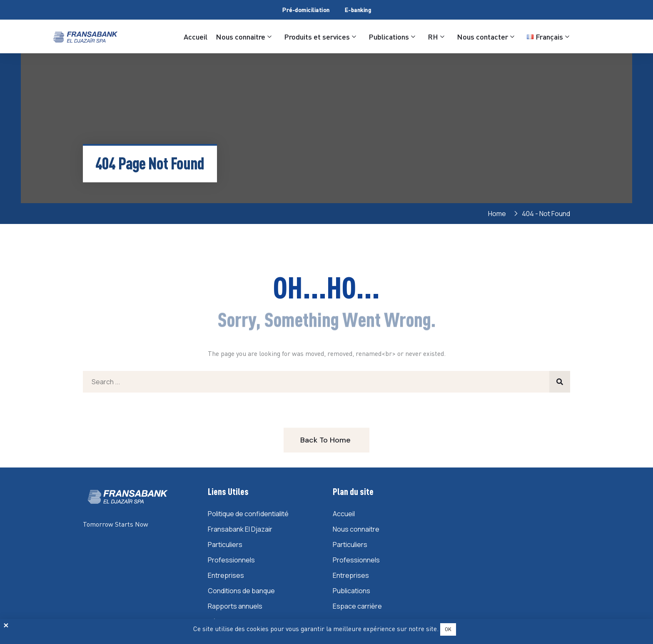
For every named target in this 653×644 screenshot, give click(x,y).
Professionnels (231, 560)
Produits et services (317, 37)
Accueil (196, 37)
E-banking (358, 10)
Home (498, 214)
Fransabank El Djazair (240, 529)
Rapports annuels (235, 606)
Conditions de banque (241, 591)
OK (448, 629)
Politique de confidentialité (248, 514)
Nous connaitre (241, 37)
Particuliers (225, 545)
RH (433, 37)
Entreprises (226, 575)
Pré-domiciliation (306, 10)
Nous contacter (482, 37)
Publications (389, 37)
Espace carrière (357, 606)
